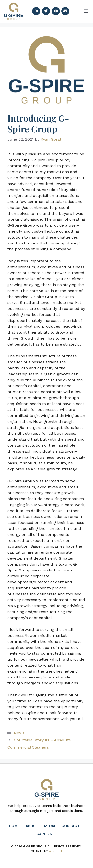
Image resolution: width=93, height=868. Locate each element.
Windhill (56, 851)
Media (50, 826)
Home (14, 826)
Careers (44, 834)
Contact (70, 826)
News (19, 733)
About (32, 826)
